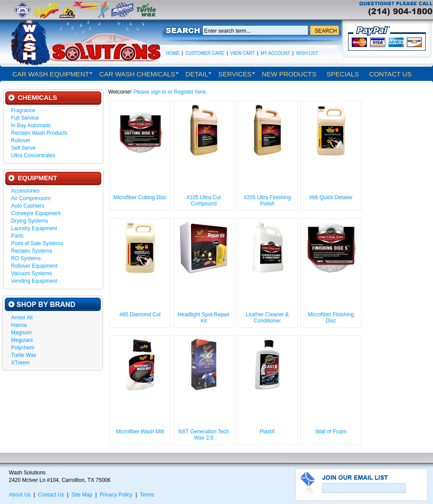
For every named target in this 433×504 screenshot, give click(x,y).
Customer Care (205, 53)
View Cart (242, 53)
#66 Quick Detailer (331, 197)
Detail (197, 74)
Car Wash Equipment (51, 74)
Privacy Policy (116, 495)
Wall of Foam (331, 432)
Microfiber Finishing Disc (331, 318)
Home (173, 53)
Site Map (82, 495)
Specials (343, 74)
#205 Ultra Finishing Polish (268, 201)
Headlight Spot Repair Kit (203, 318)
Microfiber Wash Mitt (140, 432)
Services (235, 74)
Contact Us (390, 74)
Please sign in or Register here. (170, 92)
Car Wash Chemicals (137, 74)
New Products (289, 74)
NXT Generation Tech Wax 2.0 (204, 435)
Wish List (307, 53)
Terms (147, 495)
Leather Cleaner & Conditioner (267, 318)
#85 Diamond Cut (140, 315)
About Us (20, 495)
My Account (275, 53)
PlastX (268, 432)
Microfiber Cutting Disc (140, 197)
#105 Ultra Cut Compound (203, 201)
